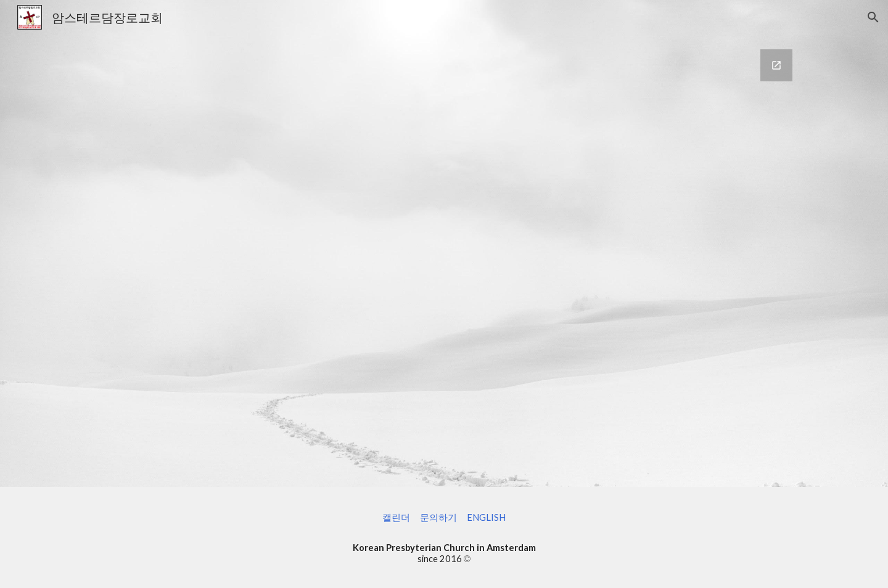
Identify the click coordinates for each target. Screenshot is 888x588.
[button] (873, 17)
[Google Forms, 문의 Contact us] (444, 261)
